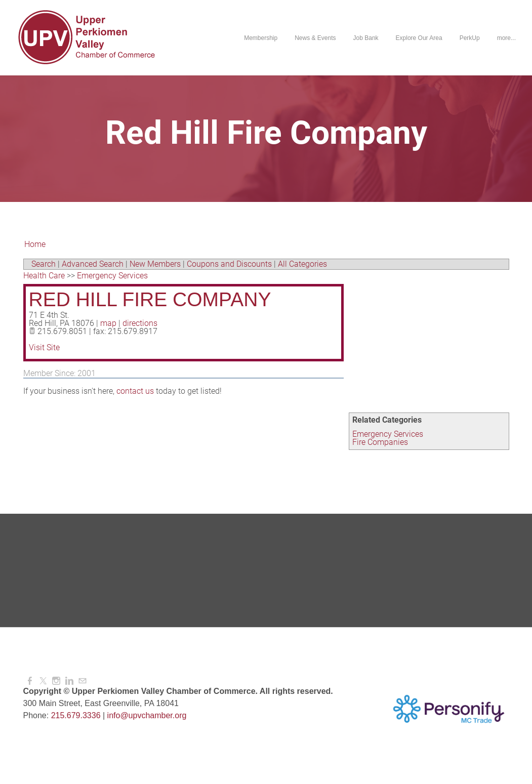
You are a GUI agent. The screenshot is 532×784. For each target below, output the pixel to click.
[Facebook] (30, 681)
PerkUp (470, 38)
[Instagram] (56, 681)
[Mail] (83, 681)
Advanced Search (93, 264)
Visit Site (44, 347)
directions (140, 323)
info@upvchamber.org (147, 715)
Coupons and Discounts (229, 264)
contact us (135, 391)
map (108, 323)
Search (44, 264)
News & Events (315, 38)
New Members (155, 264)
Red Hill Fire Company (150, 299)
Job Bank (366, 38)
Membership (261, 38)
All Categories (302, 264)
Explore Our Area (419, 38)
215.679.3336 (76, 715)
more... (506, 38)
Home (35, 244)
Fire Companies (380, 442)
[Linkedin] (69, 681)
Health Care (44, 276)
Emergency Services (388, 434)
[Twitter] (43, 681)
